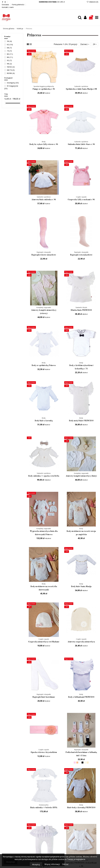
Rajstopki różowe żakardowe (44, 255)
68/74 (11, 70)
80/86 (11, 73)
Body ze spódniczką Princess (44, 365)
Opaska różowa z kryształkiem (44, 752)
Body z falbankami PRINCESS (81, 697)
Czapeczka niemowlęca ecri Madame (44, 642)
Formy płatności (18, 5)
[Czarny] (82, 763)
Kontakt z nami (8, 7)
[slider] (5, 103)
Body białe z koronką (44, 421)
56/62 (11, 67)
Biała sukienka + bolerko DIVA (44, 808)
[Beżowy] (77, 763)
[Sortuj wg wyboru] (85, 44)
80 (10, 54)
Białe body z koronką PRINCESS (81, 808)
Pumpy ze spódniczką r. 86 (44, 89)
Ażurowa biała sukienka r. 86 (44, 200)
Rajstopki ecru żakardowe (81, 255)
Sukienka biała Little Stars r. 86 (81, 144)
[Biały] (80, 763)
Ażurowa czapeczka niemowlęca (81, 642)
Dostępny (13, 83)
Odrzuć (65, 864)
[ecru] (85, 763)
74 (9, 51)
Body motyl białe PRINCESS (81, 421)
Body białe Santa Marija (81, 587)
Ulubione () (92, 2)
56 (9, 41)
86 (10, 57)
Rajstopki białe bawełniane (44, 697)
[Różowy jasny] (75, 763)
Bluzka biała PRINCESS (81, 310)
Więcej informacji (52, 864)
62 (10, 44)
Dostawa (6, 5)
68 (9, 48)
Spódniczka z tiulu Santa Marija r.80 (81, 89)
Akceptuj (36, 864)
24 (95, 44)
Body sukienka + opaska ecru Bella (44, 476)
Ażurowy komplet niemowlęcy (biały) (81, 476)
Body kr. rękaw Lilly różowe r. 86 (44, 144)
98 (9, 64)
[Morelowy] (88, 763)
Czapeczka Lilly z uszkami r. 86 (81, 200)
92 (9, 60)
